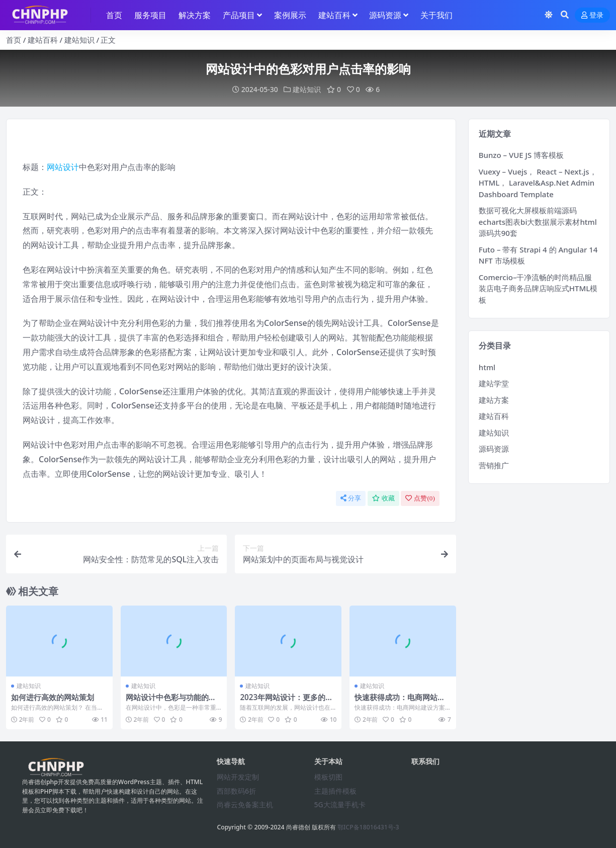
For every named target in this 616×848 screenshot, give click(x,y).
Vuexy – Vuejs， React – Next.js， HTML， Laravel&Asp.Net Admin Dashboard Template (538, 183)
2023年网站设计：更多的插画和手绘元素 (286, 702)
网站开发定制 (238, 777)
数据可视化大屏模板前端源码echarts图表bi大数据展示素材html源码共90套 (538, 222)
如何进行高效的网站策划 (53, 697)
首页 (14, 40)
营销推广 (494, 465)
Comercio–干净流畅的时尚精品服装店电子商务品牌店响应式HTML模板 (538, 288)
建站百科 (43, 40)
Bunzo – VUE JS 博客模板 (521, 155)
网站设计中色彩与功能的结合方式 (171, 702)
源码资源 (494, 449)
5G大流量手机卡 (340, 804)
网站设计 (63, 167)
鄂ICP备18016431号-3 (368, 827)
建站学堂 (494, 383)
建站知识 (79, 40)
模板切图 (328, 777)
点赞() (420, 498)
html (487, 367)
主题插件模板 (335, 791)
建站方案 (494, 400)
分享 (351, 498)
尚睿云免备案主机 (245, 804)
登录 (592, 15)
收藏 (383, 498)
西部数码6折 (236, 791)
